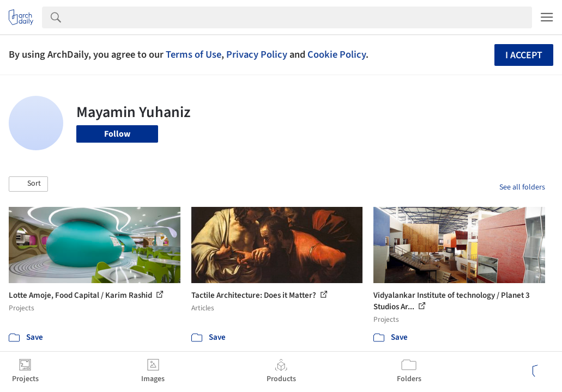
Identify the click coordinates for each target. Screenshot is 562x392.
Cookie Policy (337, 54)
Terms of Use (194, 54)
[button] (28, 184)
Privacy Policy (257, 54)
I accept (524, 55)
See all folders (522, 187)
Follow (117, 134)
